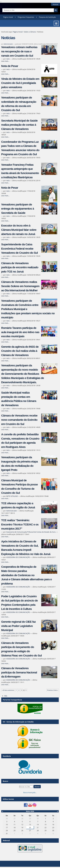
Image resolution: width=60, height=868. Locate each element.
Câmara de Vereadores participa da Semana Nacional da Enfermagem (19, 672)
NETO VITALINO (12, 496)
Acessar (55, 4)
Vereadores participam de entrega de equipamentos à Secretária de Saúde (18, 209)
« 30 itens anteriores (8, 690)
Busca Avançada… (30, 792)
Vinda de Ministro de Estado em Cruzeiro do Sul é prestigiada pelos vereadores (20, 83)
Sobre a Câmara (30, 32)
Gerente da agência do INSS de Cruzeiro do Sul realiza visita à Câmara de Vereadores (20, 351)
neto (8, 59)
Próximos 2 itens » (53, 690)
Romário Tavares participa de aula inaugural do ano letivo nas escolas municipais (20, 332)
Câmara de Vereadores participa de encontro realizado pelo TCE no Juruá (20, 267)
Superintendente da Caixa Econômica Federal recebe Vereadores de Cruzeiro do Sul (19, 249)
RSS (6, 696)
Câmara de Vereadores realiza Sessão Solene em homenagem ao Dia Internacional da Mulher (20, 286)
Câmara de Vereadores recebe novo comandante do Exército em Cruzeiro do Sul (19, 420)
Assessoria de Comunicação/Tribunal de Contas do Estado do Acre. (31, 532)
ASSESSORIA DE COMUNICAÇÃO (18, 557)
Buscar (5, 781)
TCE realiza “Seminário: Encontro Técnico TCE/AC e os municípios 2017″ (20, 524)
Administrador (8, 44)
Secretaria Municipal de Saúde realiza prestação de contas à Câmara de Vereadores (19, 125)
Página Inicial (8, 17)
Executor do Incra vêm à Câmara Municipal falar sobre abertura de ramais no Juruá (19, 230)
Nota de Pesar (10, 66)
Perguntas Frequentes (26, 17)
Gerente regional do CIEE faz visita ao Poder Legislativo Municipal (18, 626)
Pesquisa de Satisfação (47, 17)
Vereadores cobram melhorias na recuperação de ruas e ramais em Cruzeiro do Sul (19, 51)
